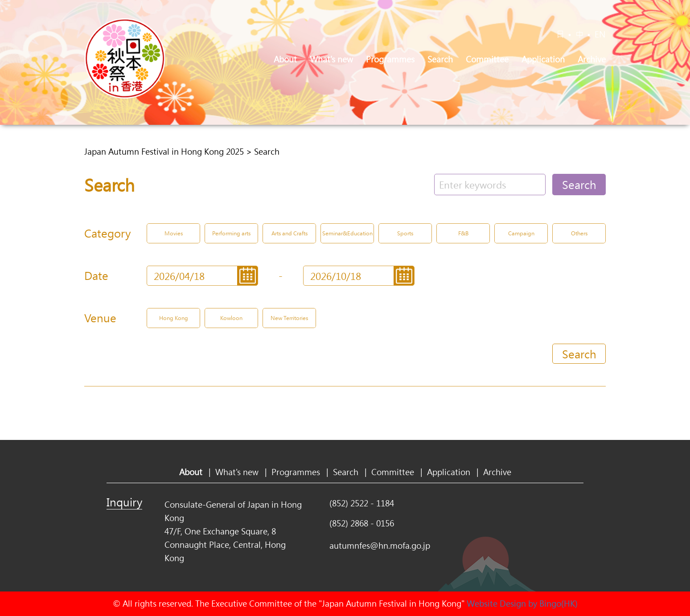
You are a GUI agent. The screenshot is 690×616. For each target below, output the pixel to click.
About (285, 59)
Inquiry (124, 502)
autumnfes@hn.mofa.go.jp (380, 546)
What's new (331, 59)
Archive (592, 59)
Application (543, 59)
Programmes (390, 59)
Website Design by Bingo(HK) (522, 604)
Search (440, 59)
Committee (487, 59)
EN (600, 34)
